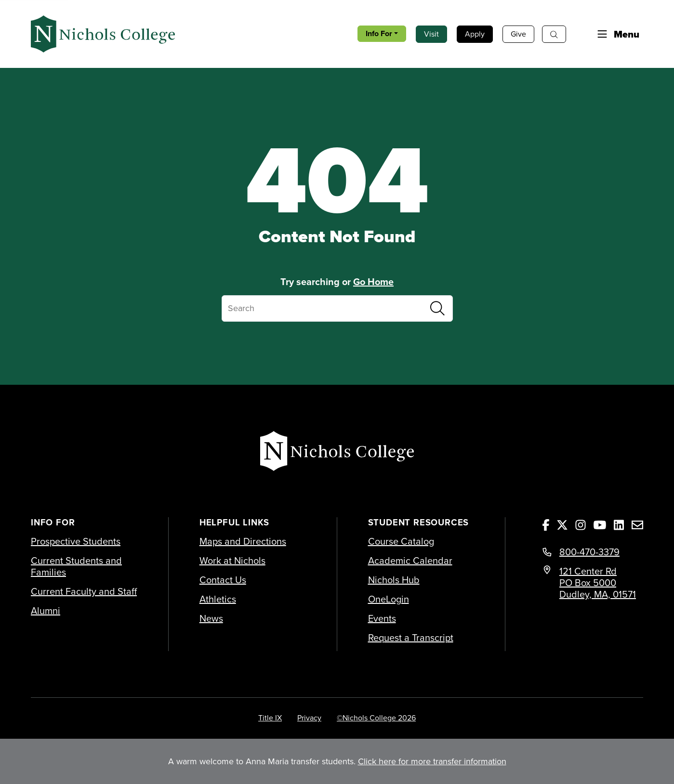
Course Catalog (401, 541)
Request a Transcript (411, 638)
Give (518, 34)
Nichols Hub (394, 580)
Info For (379, 33)
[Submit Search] (437, 308)
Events (382, 618)
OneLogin (389, 599)
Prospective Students (76, 541)
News (211, 618)
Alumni (46, 611)
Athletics (218, 599)
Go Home (373, 281)
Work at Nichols (232, 561)
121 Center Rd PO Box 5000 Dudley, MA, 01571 (598, 582)
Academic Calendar (410, 561)
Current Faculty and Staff (84, 591)
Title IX (270, 718)
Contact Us (223, 580)
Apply (475, 34)
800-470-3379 (589, 552)
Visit (431, 34)
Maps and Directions (243, 541)
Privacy (309, 718)
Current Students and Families (76, 566)
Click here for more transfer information (432, 761)
